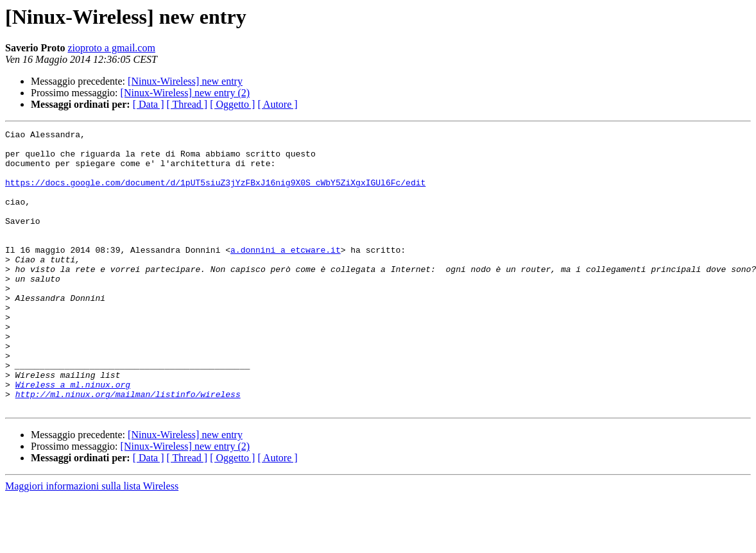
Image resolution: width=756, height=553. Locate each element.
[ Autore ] (277, 104)
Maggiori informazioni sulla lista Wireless (92, 542)
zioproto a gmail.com (111, 48)
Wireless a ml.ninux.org (73, 436)
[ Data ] (149, 104)
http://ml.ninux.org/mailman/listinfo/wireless (128, 448)
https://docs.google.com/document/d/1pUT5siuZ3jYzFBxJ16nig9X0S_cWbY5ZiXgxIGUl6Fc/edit (215, 194)
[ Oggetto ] (232, 104)
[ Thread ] (187, 104)
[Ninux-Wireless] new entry (185, 81)
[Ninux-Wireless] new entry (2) (185, 93)
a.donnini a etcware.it (286, 275)
